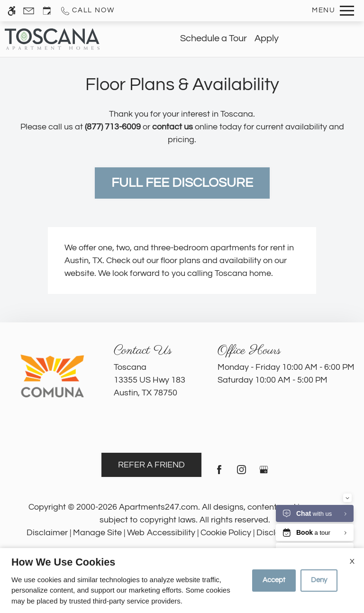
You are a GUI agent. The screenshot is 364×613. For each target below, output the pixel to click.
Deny (319, 580)
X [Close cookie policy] (352, 561)
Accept (274, 580)
